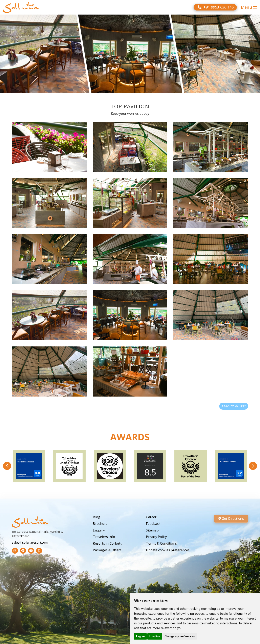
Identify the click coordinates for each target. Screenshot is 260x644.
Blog (96, 517)
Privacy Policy (156, 537)
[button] (7, 466)
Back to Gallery (234, 406)
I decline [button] (155, 636)
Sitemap (152, 530)
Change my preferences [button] (180, 636)
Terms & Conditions (161, 543)
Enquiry (99, 530)
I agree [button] (140, 636)
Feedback (153, 524)
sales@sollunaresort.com (30, 542)
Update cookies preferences (168, 550)
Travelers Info (104, 537)
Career (151, 517)
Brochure (100, 524)
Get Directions (231, 519)
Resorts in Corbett (107, 543)
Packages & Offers (107, 550)
